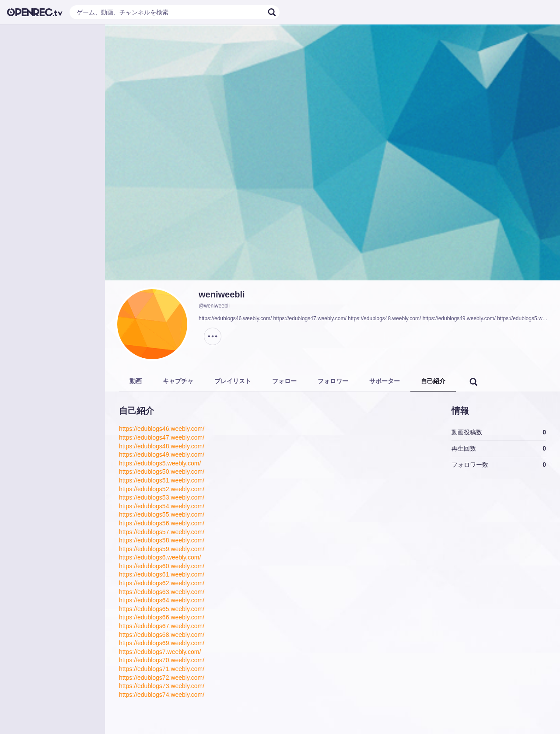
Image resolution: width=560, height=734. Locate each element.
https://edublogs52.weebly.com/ (162, 489)
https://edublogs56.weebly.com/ (162, 523)
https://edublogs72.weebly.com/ (162, 678)
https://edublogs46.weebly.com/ (162, 429)
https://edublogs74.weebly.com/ (162, 695)
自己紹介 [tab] (433, 381)
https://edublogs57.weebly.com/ (162, 532)
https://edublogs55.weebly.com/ (162, 514)
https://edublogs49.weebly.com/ (162, 454)
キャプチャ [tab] (178, 381)
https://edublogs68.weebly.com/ (162, 635)
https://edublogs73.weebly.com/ (162, 686)
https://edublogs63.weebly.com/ (162, 592)
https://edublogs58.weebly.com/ (162, 540)
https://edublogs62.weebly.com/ (162, 583)
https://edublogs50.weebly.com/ (162, 472)
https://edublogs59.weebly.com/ (162, 549)
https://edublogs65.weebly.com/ (162, 609)
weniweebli (222, 294)
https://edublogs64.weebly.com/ (162, 600)
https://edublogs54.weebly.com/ (162, 506)
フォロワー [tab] (333, 381)
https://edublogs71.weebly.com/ (162, 669)
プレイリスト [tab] (233, 381)
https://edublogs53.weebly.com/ (162, 497)
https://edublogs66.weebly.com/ (162, 617)
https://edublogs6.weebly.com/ (160, 557)
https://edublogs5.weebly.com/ (160, 463)
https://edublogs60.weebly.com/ (162, 566)
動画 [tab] (136, 381)
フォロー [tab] (284, 381)
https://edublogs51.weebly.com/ (162, 480)
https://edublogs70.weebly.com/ (162, 660)
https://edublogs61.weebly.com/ (162, 574)
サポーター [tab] (385, 381)
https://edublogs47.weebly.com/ (162, 437)
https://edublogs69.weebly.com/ (162, 643)
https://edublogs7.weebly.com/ (160, 652)
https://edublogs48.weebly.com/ (162, 446)
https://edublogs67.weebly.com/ (162, 626)
